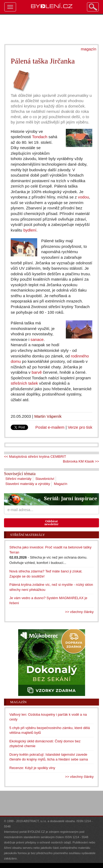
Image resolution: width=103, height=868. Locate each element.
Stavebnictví (45, 479)
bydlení (30, 230)
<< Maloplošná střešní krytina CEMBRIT (35, 457)
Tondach (40, 137)
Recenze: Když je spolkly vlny (32, 768)
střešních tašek (24, 383)
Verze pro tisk (80, 427)
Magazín (61, 484)
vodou (83, 197)
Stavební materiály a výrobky (28, 484)
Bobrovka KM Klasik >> (81, 461)
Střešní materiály (18, 479)
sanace (37, 339)
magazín (89, 49)
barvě (37, 372)
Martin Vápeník (48, 416)
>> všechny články (79, 612)
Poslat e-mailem (50, 427)
